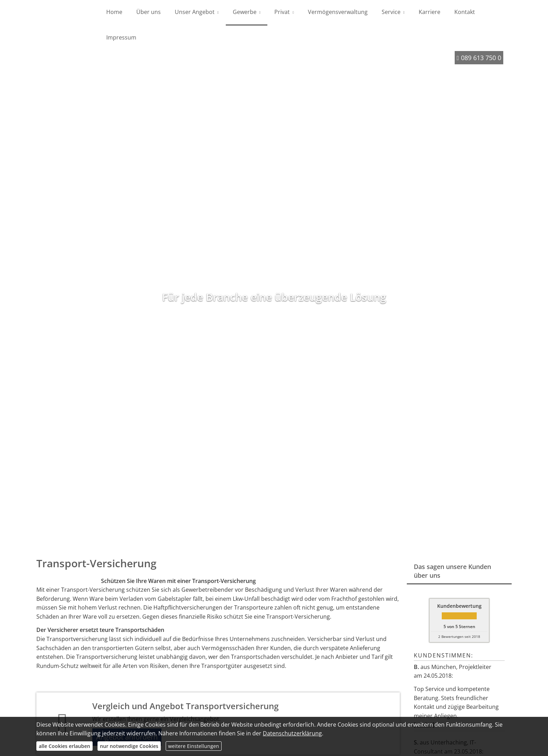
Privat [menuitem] (282, 13)
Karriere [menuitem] (430, 13)
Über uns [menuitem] (149, 13)
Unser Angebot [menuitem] (195, 13)
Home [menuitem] (114, 13)
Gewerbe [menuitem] (245, 13)
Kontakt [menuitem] (465, 13)
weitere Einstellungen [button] (194, 746)
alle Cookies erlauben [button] (64, 746)
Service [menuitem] (391, 13)
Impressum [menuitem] (121, 41)
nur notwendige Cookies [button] (129, 746)
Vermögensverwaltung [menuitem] (338, 13)
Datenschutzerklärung (292, 733)
